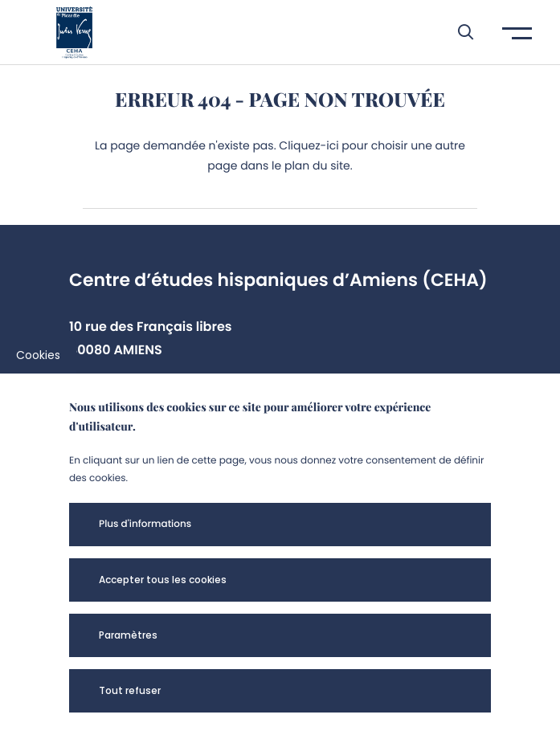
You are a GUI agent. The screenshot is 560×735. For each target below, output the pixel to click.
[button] (458, 32)
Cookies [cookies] (38, 355)
